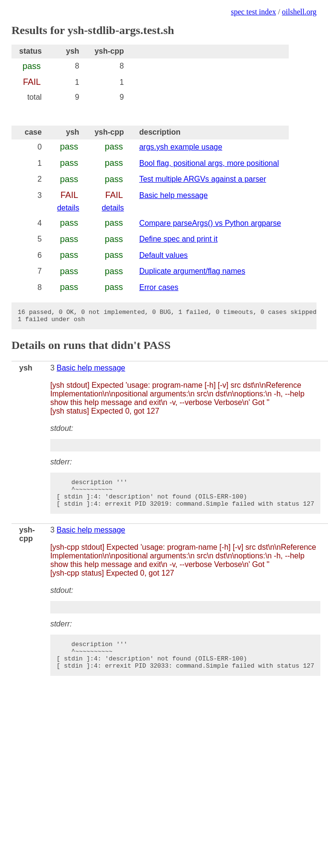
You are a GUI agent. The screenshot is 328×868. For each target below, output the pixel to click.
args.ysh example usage (181, 147)
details (68, 208)
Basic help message (174, 195)
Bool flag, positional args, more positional (209, 163)
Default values (164, 255)
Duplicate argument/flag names (192, 271)
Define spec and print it (179, 239)
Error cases (159, 287)
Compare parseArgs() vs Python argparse (210, 223)
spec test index (253, 12)
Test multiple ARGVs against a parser (203, 179)
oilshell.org (299, 12)
